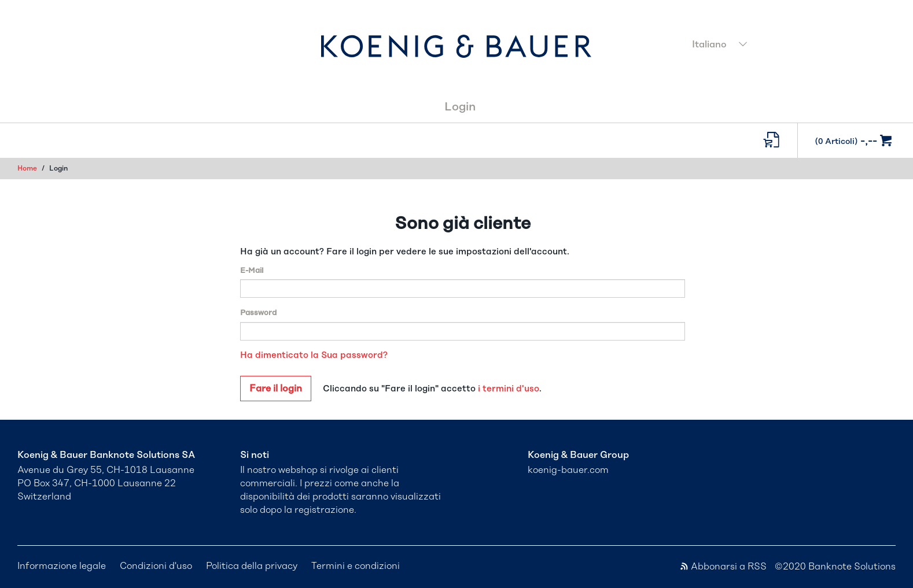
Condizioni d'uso (156, 566)
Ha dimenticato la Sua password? (314, 355)
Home (27, 168)
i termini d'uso (509, 389)
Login (460, 107)
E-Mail (252, 271)
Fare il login (276, 389)
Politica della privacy (252, 566)
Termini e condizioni (356, 566)
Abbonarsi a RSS (724, 567)
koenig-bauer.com (568, 470)
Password (258, 313)
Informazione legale (62, 566)
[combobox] (791, 46)
